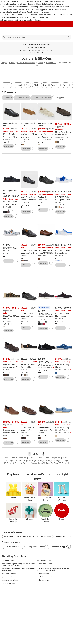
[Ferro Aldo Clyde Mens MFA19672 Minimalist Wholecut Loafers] (46, 252)
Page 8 (54, 458)
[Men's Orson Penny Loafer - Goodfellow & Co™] (64, 133)
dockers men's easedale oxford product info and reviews (18, 570)
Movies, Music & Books (16, 9)
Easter (13, 1)
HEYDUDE (7, 207)
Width (36, 85)
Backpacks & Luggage (27, 7)
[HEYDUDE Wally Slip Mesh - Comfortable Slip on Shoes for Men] (64, 366)
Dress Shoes (46, 536)
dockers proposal (43, 580)
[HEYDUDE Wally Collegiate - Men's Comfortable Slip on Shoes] (64, 198)
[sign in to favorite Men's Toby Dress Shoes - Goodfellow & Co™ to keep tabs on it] (34, 211)
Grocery (24, 4)
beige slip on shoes (9, 583)
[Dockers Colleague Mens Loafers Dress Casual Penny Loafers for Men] (29, 252)
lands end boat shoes (10, 580)
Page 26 (65, 463)
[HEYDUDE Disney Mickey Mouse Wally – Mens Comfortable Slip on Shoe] (12, 249)
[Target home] (37, 31)
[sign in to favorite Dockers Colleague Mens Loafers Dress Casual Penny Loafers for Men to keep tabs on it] (34, 265)
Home (44, 1)
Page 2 (14, 458)
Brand (66, 85)
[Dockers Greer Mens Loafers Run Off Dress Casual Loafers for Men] (46, 429)
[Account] (62, 31)
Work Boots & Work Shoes (27, 536)
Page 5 (34, 458)
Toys (53, 7)
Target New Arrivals (28, 15)
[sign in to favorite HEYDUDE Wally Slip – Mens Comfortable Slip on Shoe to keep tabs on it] (68, 328)
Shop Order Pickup (27, 17)
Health (7, 7)
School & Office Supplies (36, 9)
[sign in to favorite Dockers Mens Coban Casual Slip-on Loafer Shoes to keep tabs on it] (16, 379)
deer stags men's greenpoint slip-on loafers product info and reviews (53, 570)
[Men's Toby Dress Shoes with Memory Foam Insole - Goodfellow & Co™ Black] (12, 136)
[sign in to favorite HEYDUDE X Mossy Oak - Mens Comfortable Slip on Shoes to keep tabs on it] (16, 330)
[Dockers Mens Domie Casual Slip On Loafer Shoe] (12, 431)
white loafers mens (44, 561)
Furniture (17, 4)
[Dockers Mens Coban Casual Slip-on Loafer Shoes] (12, 366)
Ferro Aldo (42, 255)
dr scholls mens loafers (45, 577)
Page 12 (20, 460)
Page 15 (43, 460)
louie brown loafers (9, 574)
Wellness (14, 7)
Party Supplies (52, 9)
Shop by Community (35, 12)
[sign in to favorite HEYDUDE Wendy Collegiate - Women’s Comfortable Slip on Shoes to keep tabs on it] (68, 265)
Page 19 (10, 463)
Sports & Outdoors (44, 7)
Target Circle (27, 20)
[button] (44, 307)
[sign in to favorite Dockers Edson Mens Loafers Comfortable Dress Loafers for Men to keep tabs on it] (34, 328)
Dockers (41, 202)
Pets (7, 12)
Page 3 (21, 458)
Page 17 (59, 460)
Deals (8, 15)
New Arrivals (5, 1)
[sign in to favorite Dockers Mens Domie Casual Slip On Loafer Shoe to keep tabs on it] (16, 443)
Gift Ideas (63, 9)
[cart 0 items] (68, 31)
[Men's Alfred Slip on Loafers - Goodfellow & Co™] (29, 136)
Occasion (55, 85)
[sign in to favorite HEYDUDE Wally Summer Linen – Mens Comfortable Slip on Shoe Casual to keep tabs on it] (34, 379)
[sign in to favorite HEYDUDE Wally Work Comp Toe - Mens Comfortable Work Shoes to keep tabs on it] (51, 377)
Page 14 (35, 460)
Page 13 (28, 460)
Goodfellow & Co (10, 139)
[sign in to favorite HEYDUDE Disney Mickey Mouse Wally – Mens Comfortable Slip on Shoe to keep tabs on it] (16, 261)
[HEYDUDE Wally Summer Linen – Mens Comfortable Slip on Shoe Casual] (29, 366)
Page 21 (26, 463)
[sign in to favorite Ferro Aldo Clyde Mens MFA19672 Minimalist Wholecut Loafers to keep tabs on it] (51, 263)
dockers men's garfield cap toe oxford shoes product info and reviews (18, 565)
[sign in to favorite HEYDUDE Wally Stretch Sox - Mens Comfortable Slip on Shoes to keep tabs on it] (51, 328)
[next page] (44, 454)
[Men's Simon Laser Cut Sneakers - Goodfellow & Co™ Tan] (46, 136)
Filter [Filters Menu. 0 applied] (7, 85)
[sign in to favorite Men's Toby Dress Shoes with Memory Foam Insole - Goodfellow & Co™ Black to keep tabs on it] (16, 146)
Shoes (40, 63)
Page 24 (50, 463)
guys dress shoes (8, 577)
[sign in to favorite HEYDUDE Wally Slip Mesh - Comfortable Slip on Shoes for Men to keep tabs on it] (68, 377)
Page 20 (18, 463)
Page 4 (27, 458)
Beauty (53, 4)
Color (45, 85)
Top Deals (63, 15)
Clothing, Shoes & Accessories (29, 1)
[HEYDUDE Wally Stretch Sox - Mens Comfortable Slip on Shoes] (46, 315)
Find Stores (37, 20)
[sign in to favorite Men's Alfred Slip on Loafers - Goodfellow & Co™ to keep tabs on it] (34, 149)
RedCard (17, 20)
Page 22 (34, 463)
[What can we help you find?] (36, 37)
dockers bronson (43, 574)
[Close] (70, 44)
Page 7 (48, 458)
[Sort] (18, 85)
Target (4, 63)
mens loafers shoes (13, 547)
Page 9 (61, 458)
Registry (10, 20)
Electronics (60, 7)
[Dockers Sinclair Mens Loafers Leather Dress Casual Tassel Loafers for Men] (29, 429)
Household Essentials (37, 4)
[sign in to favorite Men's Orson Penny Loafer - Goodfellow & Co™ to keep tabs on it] (68, 146)
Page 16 (51, 460)
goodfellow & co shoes (45, 564)
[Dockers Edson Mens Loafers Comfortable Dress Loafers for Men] (29, 315)
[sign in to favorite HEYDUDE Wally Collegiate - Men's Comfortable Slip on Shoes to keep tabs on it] (68, 211)
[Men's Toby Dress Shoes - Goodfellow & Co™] (29, 198)
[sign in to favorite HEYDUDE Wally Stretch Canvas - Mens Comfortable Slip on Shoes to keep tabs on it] (16, 216)
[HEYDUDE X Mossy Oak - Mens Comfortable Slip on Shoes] (12, 317)
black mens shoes (9, 561)
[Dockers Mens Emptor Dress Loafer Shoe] (46, 198)
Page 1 (7, 458)
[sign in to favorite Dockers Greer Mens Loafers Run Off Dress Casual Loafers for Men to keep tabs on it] (51, 442)
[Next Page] (69, 537)
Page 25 (57, 463)
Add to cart (8, 146)
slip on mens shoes (35, 547)
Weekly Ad (15, 17)
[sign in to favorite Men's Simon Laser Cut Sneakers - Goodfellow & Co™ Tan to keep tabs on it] (51, 149)
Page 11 (12, 460)
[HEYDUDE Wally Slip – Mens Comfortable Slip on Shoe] (64, 315)
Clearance (15, 15)
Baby (48, 4)
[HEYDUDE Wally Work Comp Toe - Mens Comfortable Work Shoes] (46, 364)
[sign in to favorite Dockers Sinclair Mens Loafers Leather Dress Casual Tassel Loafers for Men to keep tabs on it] (34, 442)
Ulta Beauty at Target (18, 12)
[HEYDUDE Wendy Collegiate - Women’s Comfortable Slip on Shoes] (64, 252)
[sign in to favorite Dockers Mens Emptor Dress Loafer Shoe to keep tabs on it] (51, 210)
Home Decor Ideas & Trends (47, 15)
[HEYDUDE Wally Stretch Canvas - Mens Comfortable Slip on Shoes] (12, 203)
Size (28, 85)
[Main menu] (5, 31)
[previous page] (30, 454)
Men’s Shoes (51, 63)
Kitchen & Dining (54, 1)
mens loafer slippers (58, 547)
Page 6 (41, 458)
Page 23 (42, 463)
